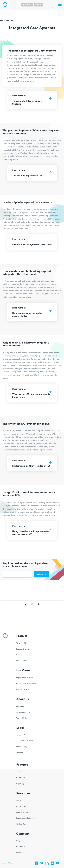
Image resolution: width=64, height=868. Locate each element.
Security (20, 753)
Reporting (20, 784)
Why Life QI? (21, 643)
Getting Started (22, 824)
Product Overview (23, 649)
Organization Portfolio (25, 678)
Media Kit (20, 853)
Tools (18, 772)
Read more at (32, 101)
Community (21, 778)
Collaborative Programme (26, 684)
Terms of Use (21, 735)
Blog (18, 841)
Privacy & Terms (8, 863)
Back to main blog (6, 20)
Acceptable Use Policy (25, 741)
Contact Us (21, 847)
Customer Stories (23, 712)
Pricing (19, 655)
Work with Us (21, 718)
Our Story (20, 706)
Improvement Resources (26, 818)
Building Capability (23, 690)
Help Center (21, 807)
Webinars (20, 801)
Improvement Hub (23, 812)
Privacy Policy (22, 747)
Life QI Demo (22, 661)
